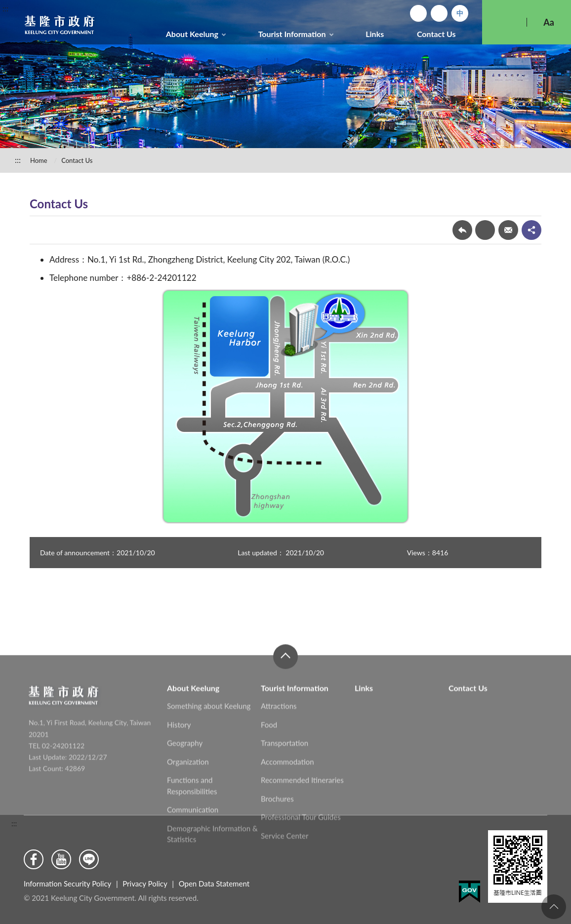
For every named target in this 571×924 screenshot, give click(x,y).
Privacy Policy (145, 884)
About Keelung (192, 34)
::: (5, 8)
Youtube (61, 859)
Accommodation (287, 808)
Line (89, 859)
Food (269, 771)
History (179, 771)
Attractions (279, 752)
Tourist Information (292, 34)
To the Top (554, 907)
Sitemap (439, 13)
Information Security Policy (67, 884)
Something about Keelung (209, 752)
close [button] (285, 703)
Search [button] (504, 22)
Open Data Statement (214, 884)
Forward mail (508, 230)
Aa (549, 22)
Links (375, 34)
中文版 (460, 13)
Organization (188, 808)
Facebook (34, 859)
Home (418, 13)
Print (485, 230)
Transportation (285, 789)
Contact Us (436, 34)
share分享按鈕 (531, 230)
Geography (185, 789)
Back (462, 230)
